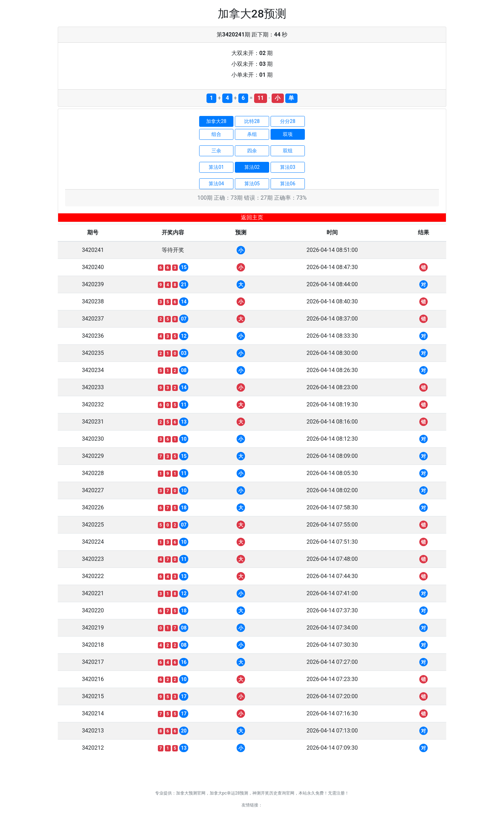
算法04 (216, 184)
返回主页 (252, 217)
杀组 (252, 134)
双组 (288, 151)
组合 (216, 134)
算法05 (252, 184)
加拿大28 (216, 121)
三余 (216, 151)
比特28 (252, 121)
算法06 (288, 184)
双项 (288, 134)
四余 (252, 151)
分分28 (288, 121)
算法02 (252, 167)
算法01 (216, 167)
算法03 (288, 167)
